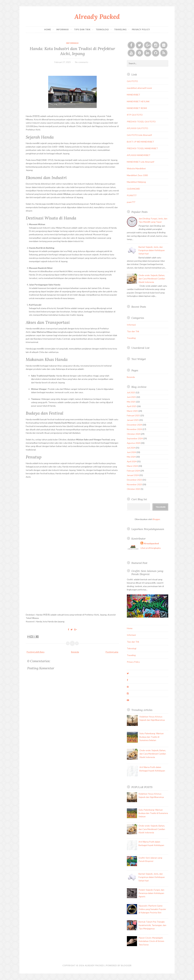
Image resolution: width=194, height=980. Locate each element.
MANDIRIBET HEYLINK (138, 101)
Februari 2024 (133, 471)
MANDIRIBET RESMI (137, 108)
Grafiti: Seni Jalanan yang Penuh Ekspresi (147, 573)
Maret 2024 (132, 466)
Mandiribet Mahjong (136, 182)
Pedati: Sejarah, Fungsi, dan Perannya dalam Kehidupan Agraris (151, 893)
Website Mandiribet (136, 168)
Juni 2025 (131, 397)
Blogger (156, 519)
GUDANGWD (133, 189)
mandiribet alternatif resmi (139, 88)
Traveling (120, 29)
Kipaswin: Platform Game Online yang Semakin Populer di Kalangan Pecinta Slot (152, 909)
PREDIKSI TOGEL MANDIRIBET (142, 148)
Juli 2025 (131, 392)
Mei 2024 (131, 457)
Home (48, 29)
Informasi (63, 29)
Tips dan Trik (82, 29)
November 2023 (134, 484)
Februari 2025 (133, 415)
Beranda (75, 652)
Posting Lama (112, 652)
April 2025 (132, 406)
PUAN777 (132, 195)
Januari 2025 (133, 420)
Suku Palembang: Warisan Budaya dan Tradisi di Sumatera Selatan (152, 737)
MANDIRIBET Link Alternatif (140, 162)
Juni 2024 (131, 452)
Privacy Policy (141, 29)
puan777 (131, 202)
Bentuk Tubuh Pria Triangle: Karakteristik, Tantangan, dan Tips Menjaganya (152, 925)
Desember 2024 (134, 425)
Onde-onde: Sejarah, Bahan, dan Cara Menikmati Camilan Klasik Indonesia (152, 279)
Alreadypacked (151, 543)
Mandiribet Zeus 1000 (137, 175)
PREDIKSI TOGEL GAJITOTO (141, 122)
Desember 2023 (134, 480)
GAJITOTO (132, 81)
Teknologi (102, 29)
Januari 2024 (133, 475)
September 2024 (135, 438)
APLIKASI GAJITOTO (137, 128)
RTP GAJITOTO (135, 115)
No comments (82, 62)
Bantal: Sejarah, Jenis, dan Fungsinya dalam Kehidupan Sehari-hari (152, 250)
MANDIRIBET (134, 95)
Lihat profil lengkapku (151, 548)
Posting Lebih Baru (35, 652)
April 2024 (132, 461)
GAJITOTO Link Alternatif (139, 135)
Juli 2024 (131, 448)
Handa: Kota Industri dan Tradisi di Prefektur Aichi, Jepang (72, 51)
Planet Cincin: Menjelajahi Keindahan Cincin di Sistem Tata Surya (151, 941)
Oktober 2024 (134, 434)
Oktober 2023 (134, 489)
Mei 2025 (131, 402)
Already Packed (97, 17)
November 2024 (134, 429)
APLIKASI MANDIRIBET (139, 155)
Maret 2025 (132, 411)
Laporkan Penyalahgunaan (148, 529)
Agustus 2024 (134, 443)
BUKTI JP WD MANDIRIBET (140, 142)
